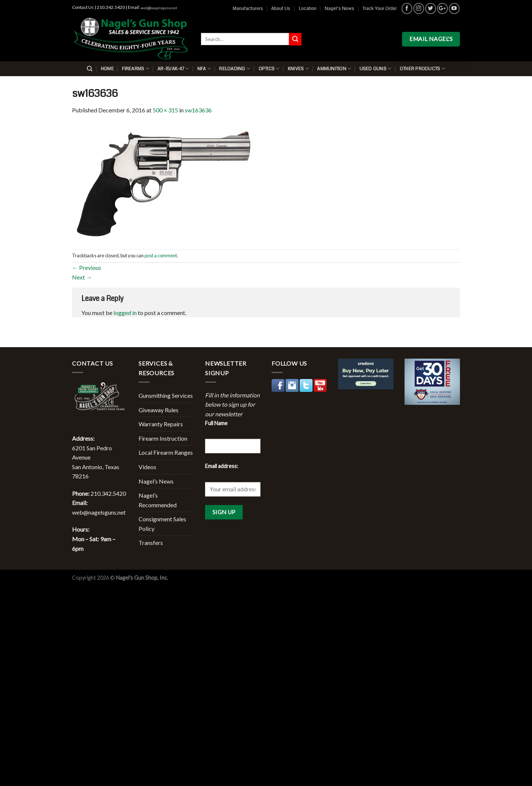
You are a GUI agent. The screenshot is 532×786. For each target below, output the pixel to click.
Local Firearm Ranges (166, 452)
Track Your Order (380, 9)
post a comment (161, 255)
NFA (204, 69)
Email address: (222, 466)
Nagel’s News (340, 9)
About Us (281, 9)
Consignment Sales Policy (162, 524)
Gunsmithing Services (166, 395)
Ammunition (334, 69)
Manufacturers (248, 9)
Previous (87, 267)
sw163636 (198, 110)
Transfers (151, 543)
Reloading (235, 69)
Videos (147, 467)
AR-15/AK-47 (173, 69)
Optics (269, 69)
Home (107, 69)
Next (82, 277)
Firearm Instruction (163, 438)
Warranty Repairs (161, 424)
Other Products (422, 69)
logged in (125, 313)
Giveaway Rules (158, 410)
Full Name (216, 423)
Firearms (136, 69)
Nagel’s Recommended (158, 500)
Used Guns (376, 69)
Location (308, 9)
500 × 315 (165, 110)
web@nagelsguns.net (159, 8)
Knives (298, 69)
